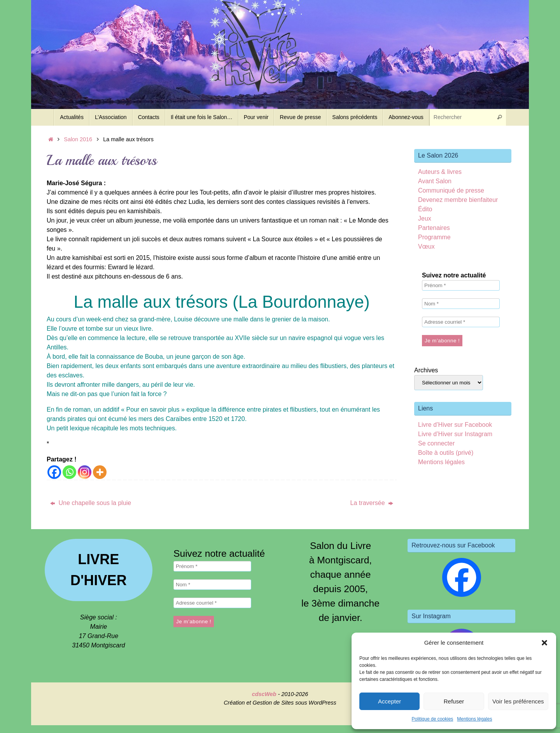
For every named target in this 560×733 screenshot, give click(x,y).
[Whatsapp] (69, 472)
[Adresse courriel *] (461, 322)
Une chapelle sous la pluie (91, 503)
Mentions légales (474, 719)
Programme (434, 237)
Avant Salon (435, 181)
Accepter (389, 701)
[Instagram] (85, 472)
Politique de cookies (433, 719)
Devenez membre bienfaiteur (458, 200)
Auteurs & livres (440, 172)
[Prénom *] (461, 285)
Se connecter (436, 443)
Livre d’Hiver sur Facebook (455, 425)
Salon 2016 (78, 139)
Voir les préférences (518, 701)
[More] (100, 472)
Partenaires (434, 228)
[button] (544, 643)
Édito (425, 209)
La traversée (372, 503)
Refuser (454, 701)
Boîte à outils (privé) (446, 453)
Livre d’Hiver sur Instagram (455, 434)
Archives (426, 370)
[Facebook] (54, 472)
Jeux (425, 218)
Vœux (426, 246)
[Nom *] (461, 304)
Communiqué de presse (451, 190)
